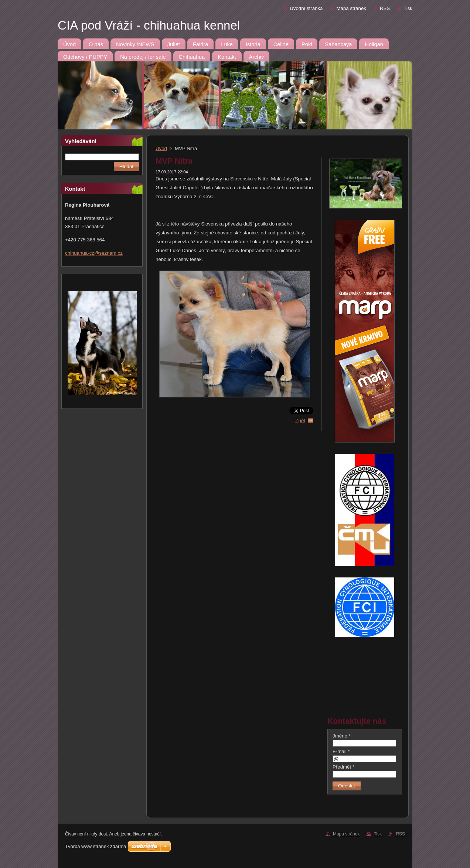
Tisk (408, 8)
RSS (385, 8)
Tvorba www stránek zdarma (96, 846)
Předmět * (343, 767)
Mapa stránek (351, 8)
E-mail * (341, 751)
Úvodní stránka (306, 8)
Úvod (161, 148)
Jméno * (342, 736)
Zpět (300, 421)
